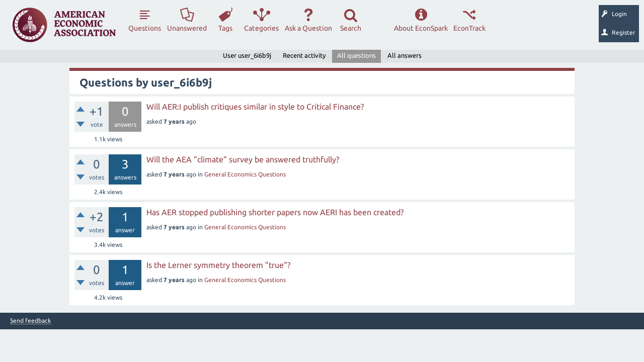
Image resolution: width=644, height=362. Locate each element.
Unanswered (187, 28)
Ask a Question (308, 28)
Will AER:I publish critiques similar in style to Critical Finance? (255, 107)
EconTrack (469, 28)
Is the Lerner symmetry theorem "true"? (218, 265)
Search (351, 28)
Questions (145, 28)
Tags (225, 28)
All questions (356, 55)
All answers (405, 55)
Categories (261, 28)
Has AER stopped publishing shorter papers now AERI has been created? (275, 212)
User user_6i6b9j (247, 55)
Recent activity (304, 55)
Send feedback (30, 321)
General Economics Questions (245, 174)
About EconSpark (421, 28)
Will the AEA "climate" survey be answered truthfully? (243, 159)
